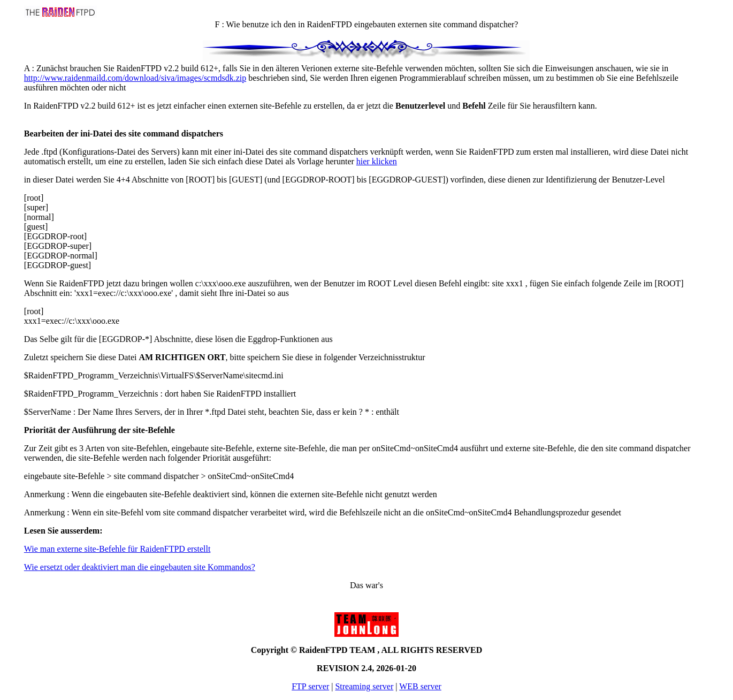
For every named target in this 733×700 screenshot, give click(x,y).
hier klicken (377, 161)
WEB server (420, 686)
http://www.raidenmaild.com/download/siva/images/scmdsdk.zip (135, 78)
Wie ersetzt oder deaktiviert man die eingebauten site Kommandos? (140, 567)
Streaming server (364, 686)
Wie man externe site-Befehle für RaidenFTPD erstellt (117, 549)
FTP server (310, 686)
